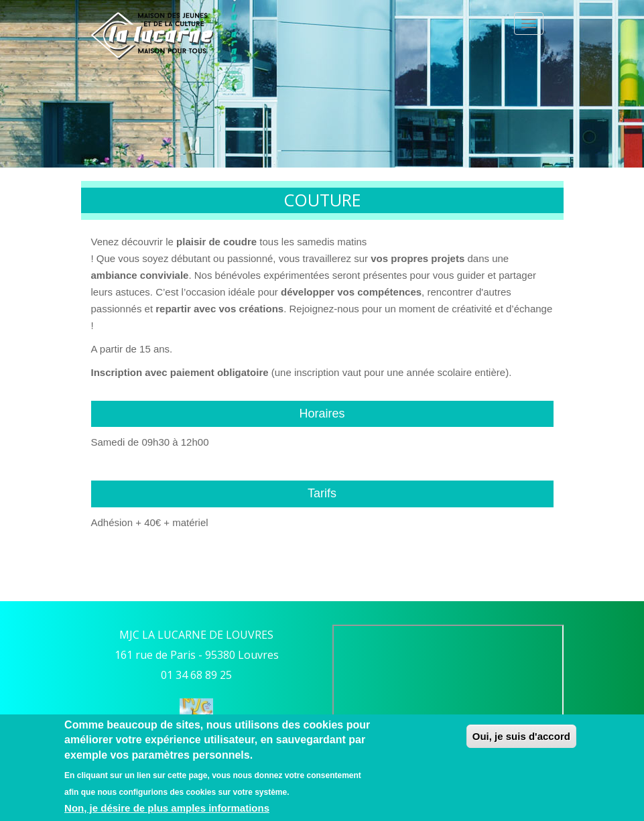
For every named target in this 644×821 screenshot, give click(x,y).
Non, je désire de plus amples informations (167, 808)
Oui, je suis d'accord (521, 736)
